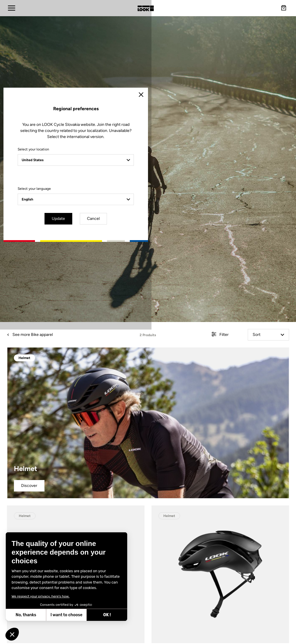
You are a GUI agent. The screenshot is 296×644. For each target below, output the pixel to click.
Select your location (97, 303)
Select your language (98, 342)
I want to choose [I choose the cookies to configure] (66, 615)
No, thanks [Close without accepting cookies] (26, 615)
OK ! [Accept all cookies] (107, 615)
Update (132, 371)
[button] (12, 634)
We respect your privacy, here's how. (40, 596)
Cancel (165, 371)
